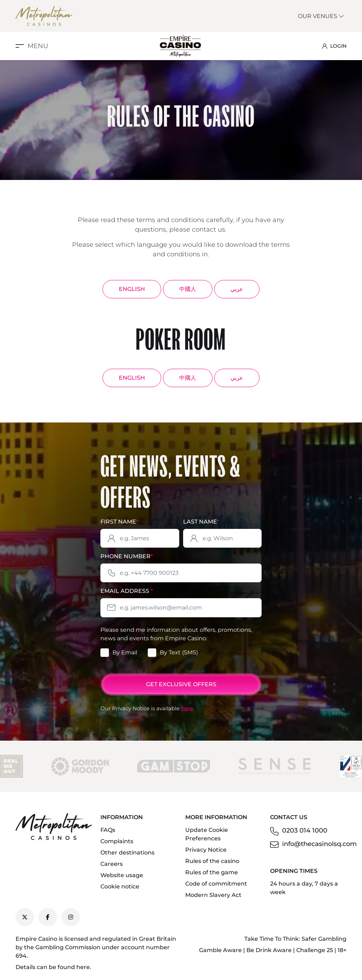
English (132, 289)
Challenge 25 (315, 950)
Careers (112, 864)
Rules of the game (212, 872)
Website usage (122, 875)
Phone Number (127, 556)
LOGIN (334, 46)
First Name (119, 522)
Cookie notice (120, 886)
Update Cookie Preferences (207, 834)
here (187, 708)
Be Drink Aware (269, 950)
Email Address (127, 591)
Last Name (201, 522)
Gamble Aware (220, 950)
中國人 (188, 289)
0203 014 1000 (305, 830)
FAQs (108, 830)
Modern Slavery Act (213, 895)
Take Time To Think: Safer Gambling (295, 939)
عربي (237, 289)
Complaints (117, 841)
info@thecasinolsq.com (319, 844)
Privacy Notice (206, 850)
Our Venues (321, 16)
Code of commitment (216, 884)
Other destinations (127, 853)
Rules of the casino (212, 861)
